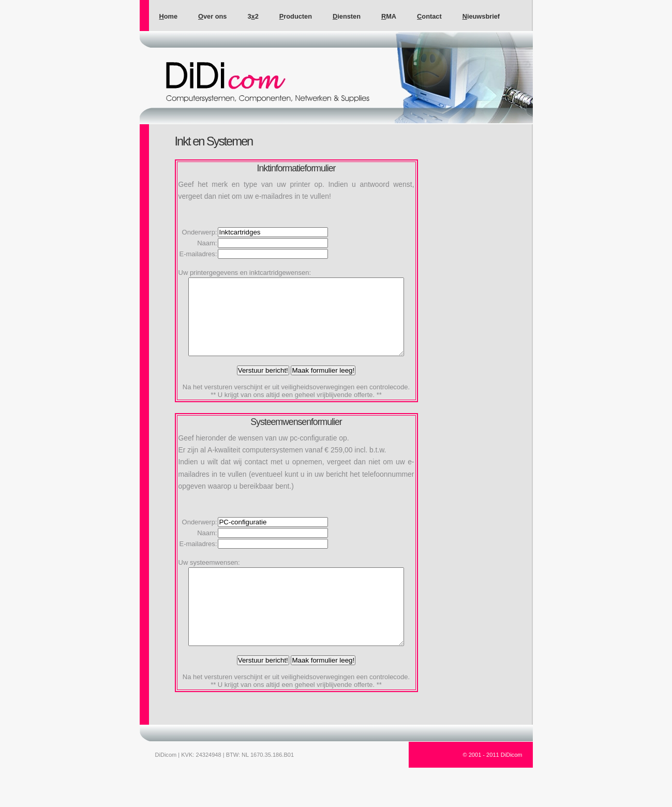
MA (389, 16)
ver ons (212, 16)
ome (169, 16)
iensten (347, 16)
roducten (296, 16)
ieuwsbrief (481, 16)
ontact (429, 16)
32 (253, 16)
